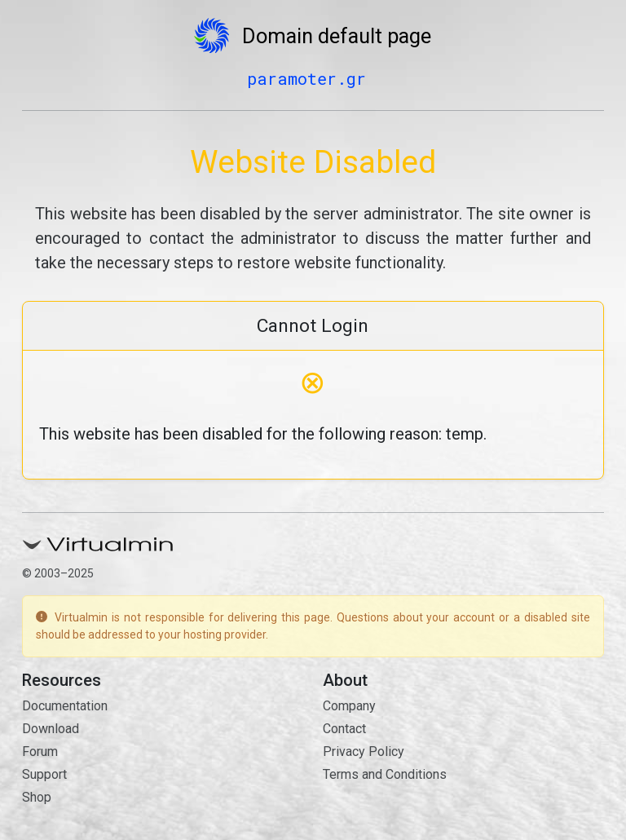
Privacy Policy (364, 752)
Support (44, 774)
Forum (40, 752)
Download (51, 729)
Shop (37, 797)
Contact (344, 729)
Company (349, 706)
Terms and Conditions (385, 774)
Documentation (65, 706)
